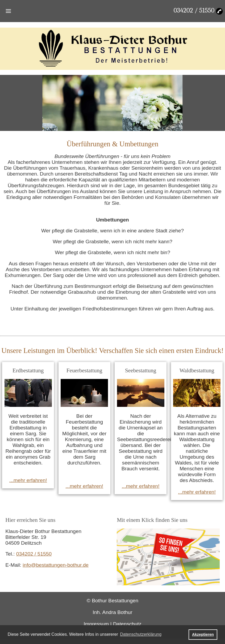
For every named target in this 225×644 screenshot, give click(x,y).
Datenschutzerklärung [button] (141, 634)
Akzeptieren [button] (203, 634)
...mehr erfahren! (28, 480)
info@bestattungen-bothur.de (56, 565)
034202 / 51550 (194, 10)
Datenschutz (127, 624)
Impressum (96, 624)
